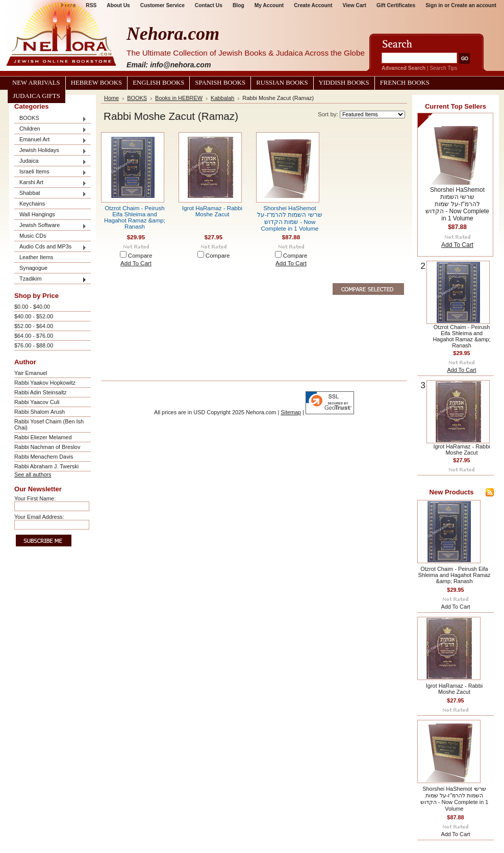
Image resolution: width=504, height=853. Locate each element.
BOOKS (51, 119)
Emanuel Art (51, 140)
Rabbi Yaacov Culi (37, 402)
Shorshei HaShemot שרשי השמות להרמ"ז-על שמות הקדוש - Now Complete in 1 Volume (457, 204)
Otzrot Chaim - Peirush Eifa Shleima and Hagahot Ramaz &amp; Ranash (135, 217)
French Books (405, 83)
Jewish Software (51, 226)
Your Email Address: (39, 517)
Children (51, 129)
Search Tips (443, 68)
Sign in (434, 5)
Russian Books (282, 83)
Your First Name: (35, 498)
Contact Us (209, 5)
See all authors (33, 474)
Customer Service (162, 5)
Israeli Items (51, 172)
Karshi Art (51, 183)
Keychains (32, 204)
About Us (118, 5)
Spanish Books (220, 83)
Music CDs (33, 236)
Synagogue (33, 268)
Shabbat (51, 194)
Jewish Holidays (51, 151)
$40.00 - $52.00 (34, 316)
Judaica (51, 161)
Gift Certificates (396, 5)
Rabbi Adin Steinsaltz (41, 392)
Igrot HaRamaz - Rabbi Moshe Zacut (212, 211)
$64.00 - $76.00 (34, 336)
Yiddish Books (344, 83)
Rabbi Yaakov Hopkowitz (45, 383)
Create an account (474, 5)
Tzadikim (51, 279)
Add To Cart (136, 263)
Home (111, 98)
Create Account (313, 5)
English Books (158, 83)
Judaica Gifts (36, 96)
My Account (269, 5)
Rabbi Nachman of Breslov (47, 447)
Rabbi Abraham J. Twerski (46, 466)
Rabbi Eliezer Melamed (43, 437)
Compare (140, 256)
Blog (238, 5)
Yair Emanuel (31, 373)
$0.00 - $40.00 (32, 307)
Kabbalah (222, 98)
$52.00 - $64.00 (34, 326)
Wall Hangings (37, 214)
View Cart (355, 5)
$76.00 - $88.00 (34, 345)
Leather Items (36, 257)
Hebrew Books (96, 83)
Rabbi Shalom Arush (40, 412)
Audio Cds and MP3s (51, 247)
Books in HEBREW (179, 98)
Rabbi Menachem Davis (44, 457)
